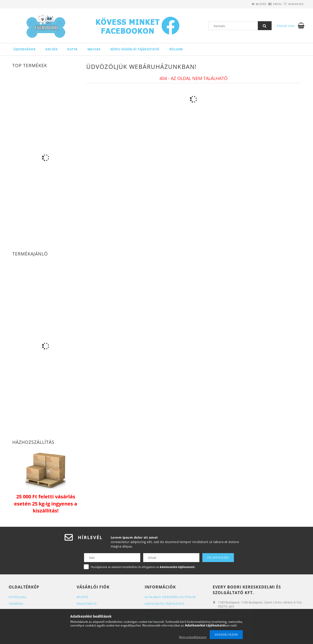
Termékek (16, 604)
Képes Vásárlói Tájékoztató (135, 49)
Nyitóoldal (18, 597)
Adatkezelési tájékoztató (165, 604)
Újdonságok (25, 49)
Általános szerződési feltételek (170, 597)
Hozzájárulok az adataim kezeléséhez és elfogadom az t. (143, 567)
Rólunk (176, 49)
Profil (269, 4)
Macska (94, 49)
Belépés (247, 4)
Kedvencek (293, 4)
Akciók (51, 49)
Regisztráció (87, 604)
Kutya (72, 49)
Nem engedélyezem (193, 637)
